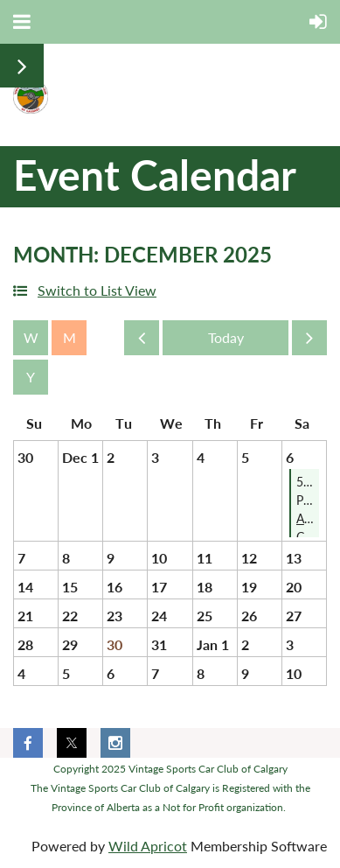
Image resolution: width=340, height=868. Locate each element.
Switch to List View (97, 290)
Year (31, 377)
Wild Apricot (148, 846)
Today (226, 338)
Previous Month (142, 342)
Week (31, 338)
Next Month (309, 342)
